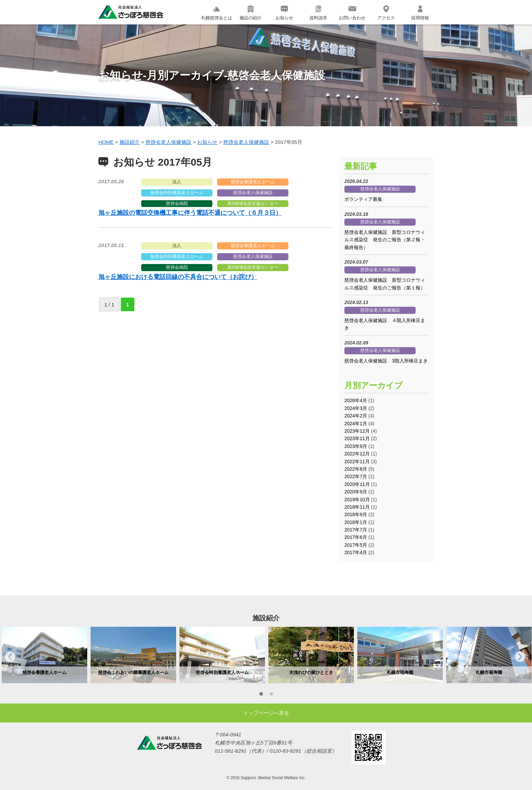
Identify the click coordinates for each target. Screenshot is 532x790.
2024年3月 (356, 408)
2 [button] (271, 695)
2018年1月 (356, 522)
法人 (177, 182)
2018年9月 (356, 514)
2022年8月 (356, 469)
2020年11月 (357, 484)
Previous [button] (10, 657)
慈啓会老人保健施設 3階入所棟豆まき (386, 361)
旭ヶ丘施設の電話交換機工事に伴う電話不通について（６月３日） (190, 213)
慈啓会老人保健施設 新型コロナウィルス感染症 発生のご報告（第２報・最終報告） (385, 240)
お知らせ (284, 13)
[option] (44, 655)
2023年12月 (357, 431)
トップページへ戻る (266, 713)
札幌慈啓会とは (217, 13)
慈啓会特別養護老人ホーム (177, 193)
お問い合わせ (352, 13)
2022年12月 (357, 454)
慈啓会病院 (177, 203)
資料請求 (318, 13)
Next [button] (520, 657)
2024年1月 (356, 424)
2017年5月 (356, 545)
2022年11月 (357, 462)
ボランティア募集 (363, 199)
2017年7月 (356, 530)
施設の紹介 (251, 13)
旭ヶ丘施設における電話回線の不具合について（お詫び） (178, 277)
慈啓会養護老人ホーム (253, 182)
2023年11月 (357, 438)
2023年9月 (356, 446)
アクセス (386, 13)
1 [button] (261, 695)
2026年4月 (356, 400)
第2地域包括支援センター (253, 203)
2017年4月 (356, 552)
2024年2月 (356, 416)
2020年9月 (356, 492)
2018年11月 (357, 507)
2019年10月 (357, 500)
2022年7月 (356, 476)
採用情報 (420, 13)
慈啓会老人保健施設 (253, 193)
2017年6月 (356, 537)
